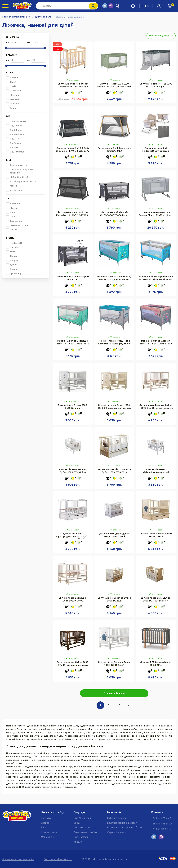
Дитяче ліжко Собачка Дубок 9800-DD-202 (114, 599)
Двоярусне (14, 221)
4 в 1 (11, 212)
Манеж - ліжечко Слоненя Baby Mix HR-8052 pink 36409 (156, 342)
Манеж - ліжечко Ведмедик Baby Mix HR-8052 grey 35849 (114, 342)
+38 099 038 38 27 (162, 824)
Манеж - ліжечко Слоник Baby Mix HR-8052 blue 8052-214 (114, 278)
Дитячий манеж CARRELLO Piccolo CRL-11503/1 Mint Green (114, 85)
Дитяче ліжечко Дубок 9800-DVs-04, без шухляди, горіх (73, 664)
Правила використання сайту (18, 859)
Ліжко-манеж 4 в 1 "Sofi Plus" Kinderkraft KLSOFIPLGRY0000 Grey (73, 214)
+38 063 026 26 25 (162, 818)
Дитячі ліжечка (17, 165)
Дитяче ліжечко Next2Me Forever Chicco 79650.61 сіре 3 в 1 (156, 214)
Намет (12, 230)
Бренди (45, 823)
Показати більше (114, 693)
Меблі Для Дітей (17, 177)
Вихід (77, 823)
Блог (44, 828)
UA (146, 6)
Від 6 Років (14, 126)
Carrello (12, 247)
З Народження (16, 121)
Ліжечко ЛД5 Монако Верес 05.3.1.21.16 (156, 664)
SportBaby (14, 273)
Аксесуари (14, 190)
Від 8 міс (13, 147)
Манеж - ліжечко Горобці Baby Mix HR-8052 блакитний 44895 (156, 278)
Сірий (11, 82)
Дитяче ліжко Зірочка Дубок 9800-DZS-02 (156, 535)
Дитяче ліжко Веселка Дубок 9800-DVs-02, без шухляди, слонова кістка (156, 407)
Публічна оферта (117, 818)
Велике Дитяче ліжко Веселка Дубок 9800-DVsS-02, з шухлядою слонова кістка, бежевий (114, 471)
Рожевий (13, 99)
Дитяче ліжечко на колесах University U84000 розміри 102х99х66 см (73, 86)
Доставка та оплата (85, 828)
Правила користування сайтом (124, 828)
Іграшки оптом (49, 832)
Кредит (78, 842)
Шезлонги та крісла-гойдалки (20, 171)
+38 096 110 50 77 (161, 829)
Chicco (12, 256)
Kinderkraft (14, 243)
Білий (11, 108)
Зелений (13, 78)
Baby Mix (13, 260)
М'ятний (13, 95)
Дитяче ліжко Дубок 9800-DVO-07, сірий (73, 407)
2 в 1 (11, 217)
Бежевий (13, 104)
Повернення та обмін (86, 832)
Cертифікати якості (118, 832)
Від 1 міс (13, 139)
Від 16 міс (13, 143)
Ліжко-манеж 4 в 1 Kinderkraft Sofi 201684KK (114, 150)
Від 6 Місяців (15, 134)
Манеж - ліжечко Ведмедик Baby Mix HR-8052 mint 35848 (73, 342)
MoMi (11, 252)
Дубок (12, 265)
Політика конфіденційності (122, 823)
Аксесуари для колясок (21, 182)
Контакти (46, 818)
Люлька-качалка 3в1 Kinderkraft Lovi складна (156, 150)
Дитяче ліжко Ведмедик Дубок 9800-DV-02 (73, 599)
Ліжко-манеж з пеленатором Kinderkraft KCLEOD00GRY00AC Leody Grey (73, 279)
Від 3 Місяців (15, 152)
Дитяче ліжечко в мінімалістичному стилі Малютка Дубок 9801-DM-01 (156, 471)
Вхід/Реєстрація (83, 818)
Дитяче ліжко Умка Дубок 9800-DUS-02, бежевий (156, 599)
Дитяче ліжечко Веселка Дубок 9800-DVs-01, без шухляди (73, 471)
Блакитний (14, 91)
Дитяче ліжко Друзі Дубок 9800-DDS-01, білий (114, 535)
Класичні (13, 204)
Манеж (12, 186)
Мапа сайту (47, 837)
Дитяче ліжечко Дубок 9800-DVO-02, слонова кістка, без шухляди (114, 407)
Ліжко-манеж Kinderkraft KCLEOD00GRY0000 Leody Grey (114, 214)
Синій (11, 86)
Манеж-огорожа (17, 225)
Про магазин (81, 837)
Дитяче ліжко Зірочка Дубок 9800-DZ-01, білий (114, 664)
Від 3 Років (14, 130)
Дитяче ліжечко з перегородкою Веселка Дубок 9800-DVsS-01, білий (73, 536)
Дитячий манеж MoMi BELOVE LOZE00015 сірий (156, 85)
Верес (11, 269)
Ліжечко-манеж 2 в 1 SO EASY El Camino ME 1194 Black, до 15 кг (73, 150)
